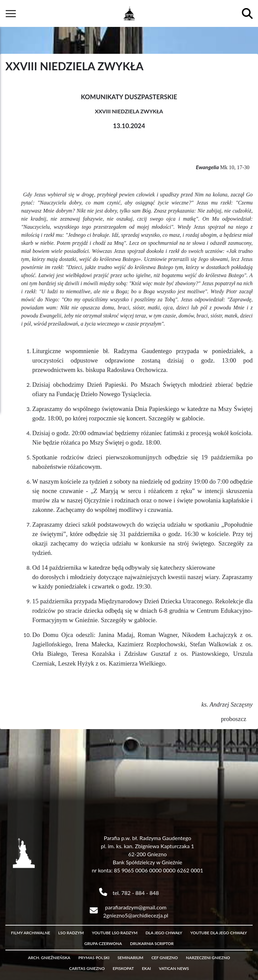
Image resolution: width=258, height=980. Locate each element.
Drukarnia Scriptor (152, 944)
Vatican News (174, 968)
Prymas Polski (94, 958)
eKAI (146, 968)
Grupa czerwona (103, 944)
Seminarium (131, 958)
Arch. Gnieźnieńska (49, 958)
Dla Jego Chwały (164, 933)
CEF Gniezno (165, 958)
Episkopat (123, 968)
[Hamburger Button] (11, 13)
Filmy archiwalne (31, 933)
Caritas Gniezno (87, 968)
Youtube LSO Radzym (115, 933)
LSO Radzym (71, 933)
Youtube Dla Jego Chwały (219, 933)
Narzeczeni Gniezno (208, 958)
